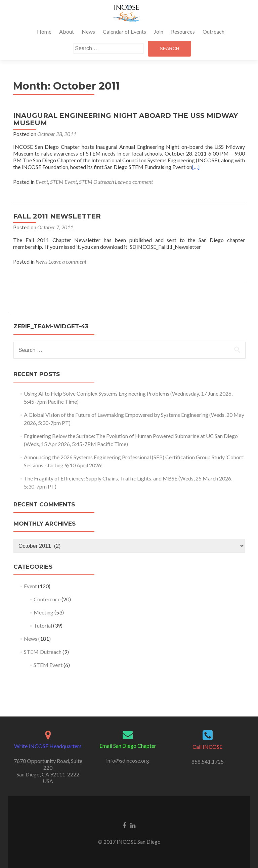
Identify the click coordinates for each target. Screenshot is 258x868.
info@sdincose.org (128, 760)
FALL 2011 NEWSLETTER (57, 216)
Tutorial (43, 625)
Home (44, 31)
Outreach (213, 31)
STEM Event (63, 182)
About (67, 31)
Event (42, 182)
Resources (183, 31)
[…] (196, 167)
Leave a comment (134, 182)
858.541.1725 (208, 761)
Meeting (44, 612)
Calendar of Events (124, 31)
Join (159, 31)
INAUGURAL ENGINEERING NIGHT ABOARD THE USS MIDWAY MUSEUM (125, 119)
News (88, 31)
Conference (47, 599)
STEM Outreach (96, 182)
